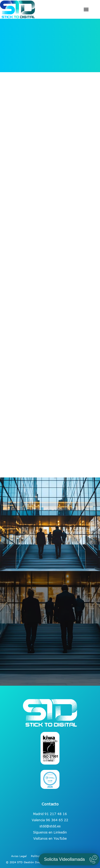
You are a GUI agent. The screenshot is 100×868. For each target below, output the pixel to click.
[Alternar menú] (86, 9)
